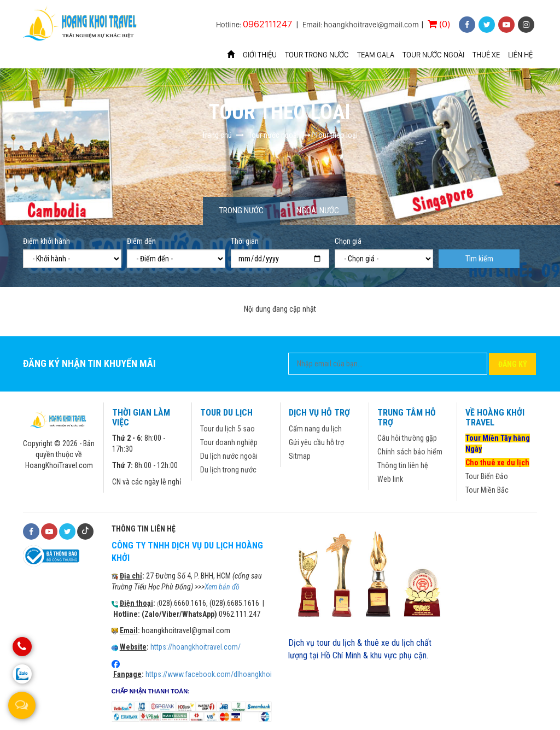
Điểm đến (141, 241)
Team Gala (376, 55)
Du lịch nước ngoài (229, 456)
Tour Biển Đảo (487, 476)
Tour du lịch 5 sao (227, 429)
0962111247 (267, 24)
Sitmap (300, 456)
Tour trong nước (317, 55)
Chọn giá (348, 241)
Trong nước (241, 211)
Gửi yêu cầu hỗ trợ (316, 442)
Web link (390, 479)
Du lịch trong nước (228, 470)
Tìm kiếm (479, 259)
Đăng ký (513, 364)
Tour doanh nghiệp (229, 442)
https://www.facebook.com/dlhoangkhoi (209, 674)
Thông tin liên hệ (403, 465)
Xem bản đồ (222, 587)
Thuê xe (486, 55)
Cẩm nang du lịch (315, 429)
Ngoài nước (318, 211)
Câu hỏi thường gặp (407, 438)
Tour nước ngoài (433, 55)
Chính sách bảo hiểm (410, 452)
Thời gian (245, 241)
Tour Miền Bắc (487, 490)
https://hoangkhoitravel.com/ (196, 647)
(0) (439, 24)
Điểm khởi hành (46, 241)
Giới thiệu (260, 55)
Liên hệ (520, 55)
